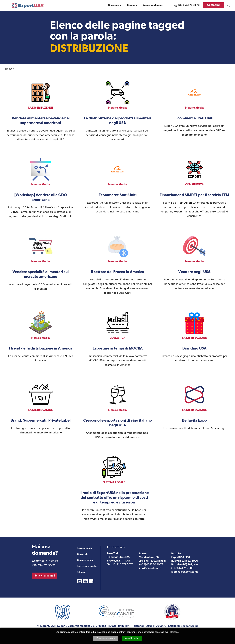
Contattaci (214, 5)
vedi (41, 111)
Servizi (131, 5)
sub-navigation (121, 6)
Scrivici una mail (44, 575)
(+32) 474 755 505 (182, 568)
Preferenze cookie (106, 638)
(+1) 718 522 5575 (122, 564)
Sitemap (82, 572)
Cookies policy (85, 560)
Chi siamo (114, 5)
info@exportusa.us (150, 568)
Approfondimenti (153, 5)
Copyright (83, 554)
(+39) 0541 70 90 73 (151, 564)
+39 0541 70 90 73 (189, 5)
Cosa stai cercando (228, 5)
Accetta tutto (132, 638)
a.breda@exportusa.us (185, 572)
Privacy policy (85, 548)
